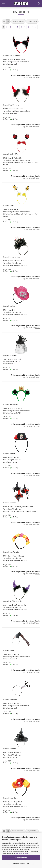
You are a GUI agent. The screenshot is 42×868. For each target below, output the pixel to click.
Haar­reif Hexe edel (10, 355)
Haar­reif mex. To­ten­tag (11, 552)
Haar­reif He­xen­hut (10, 503)
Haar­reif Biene (8, 206)
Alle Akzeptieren (21, 858)
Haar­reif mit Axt (9, 651)
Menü (3, 3)
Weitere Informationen (21, 863)
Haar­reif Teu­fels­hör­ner (11, 105)
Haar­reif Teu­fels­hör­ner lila (13, 601)
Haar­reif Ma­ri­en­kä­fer (11, 154)
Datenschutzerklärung (22, 853)
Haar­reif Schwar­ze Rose (12, 257)
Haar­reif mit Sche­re (10, 700)
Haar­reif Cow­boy (9, 306)
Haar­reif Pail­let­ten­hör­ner (12, 56)
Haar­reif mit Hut (9, 454)
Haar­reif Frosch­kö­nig (11, 405)
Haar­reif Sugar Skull (10, 798)
